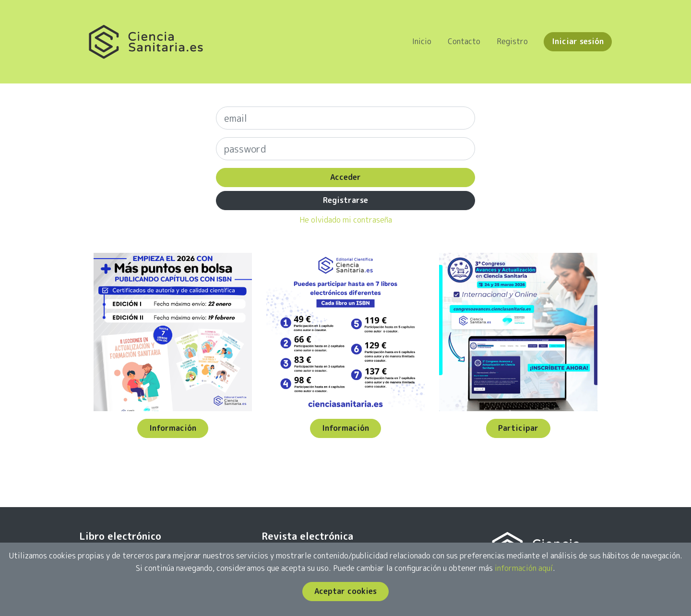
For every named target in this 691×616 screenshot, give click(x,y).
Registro (512, 41)
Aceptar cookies (345, 591)
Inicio (422, 41)
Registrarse (345, 200)
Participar (518, 428)
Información (173, 428)
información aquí (524, 568)
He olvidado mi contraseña (346, 220)
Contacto (464, 41)
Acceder (345, 177)
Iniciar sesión (578, 41)
